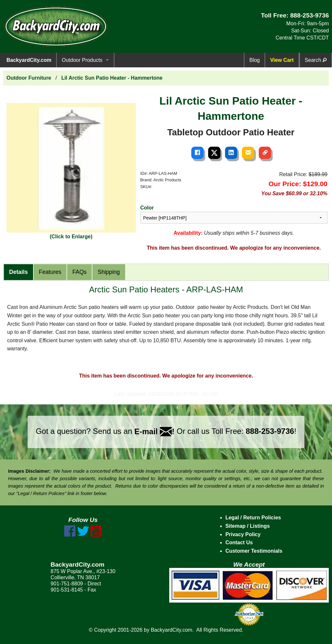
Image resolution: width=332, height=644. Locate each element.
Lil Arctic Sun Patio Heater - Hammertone (112, 78)
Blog (255, 60)
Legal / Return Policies (253, 518)
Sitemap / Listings (248, 526)
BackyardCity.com (29, 60)
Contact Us (239, 542)
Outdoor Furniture (29, 78)
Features (50, 272)
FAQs (79, 272)
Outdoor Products (82, 60)
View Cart (282, 60)
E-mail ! (154, 431)
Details (18, 272)
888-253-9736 (310, 15)
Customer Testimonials (254, 551)
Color (147, 208)
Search (316, 60)
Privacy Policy (243, 534)
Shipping (109, 272)
